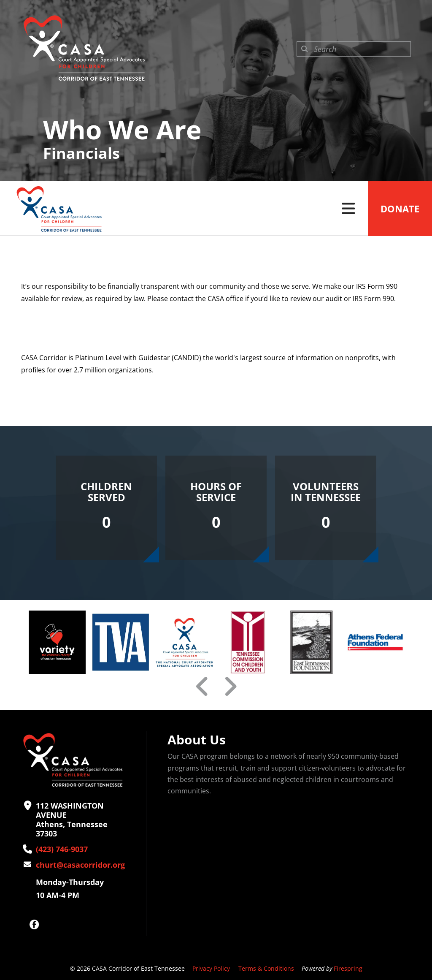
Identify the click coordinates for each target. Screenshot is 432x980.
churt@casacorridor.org (80, 865)
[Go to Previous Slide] (202, 687)
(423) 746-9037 (62, 849)
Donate (400, 209)
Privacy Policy (211, 968)
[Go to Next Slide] (230, 687)
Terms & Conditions (266, 968)
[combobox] (354, 49)
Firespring (348, 968)
